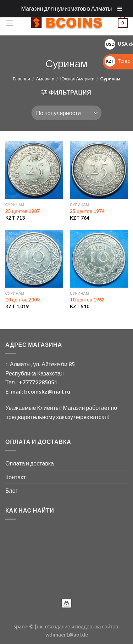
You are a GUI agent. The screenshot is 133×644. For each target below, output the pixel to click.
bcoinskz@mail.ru (47, 391)
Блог (12, 490)
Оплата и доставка (30, 463)
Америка (45, 79)
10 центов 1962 (87, 300)
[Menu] (10, 23)
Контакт (16, 477)
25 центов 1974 (87, 211)
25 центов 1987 (23, 211)
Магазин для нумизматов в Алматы (67, 8)
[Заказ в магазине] (66, 113)
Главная (21, 79)
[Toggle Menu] (120, 9)
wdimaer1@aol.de (67, 635)
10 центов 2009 (23, 300)
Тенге (118, 61)
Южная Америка (77, 79)
